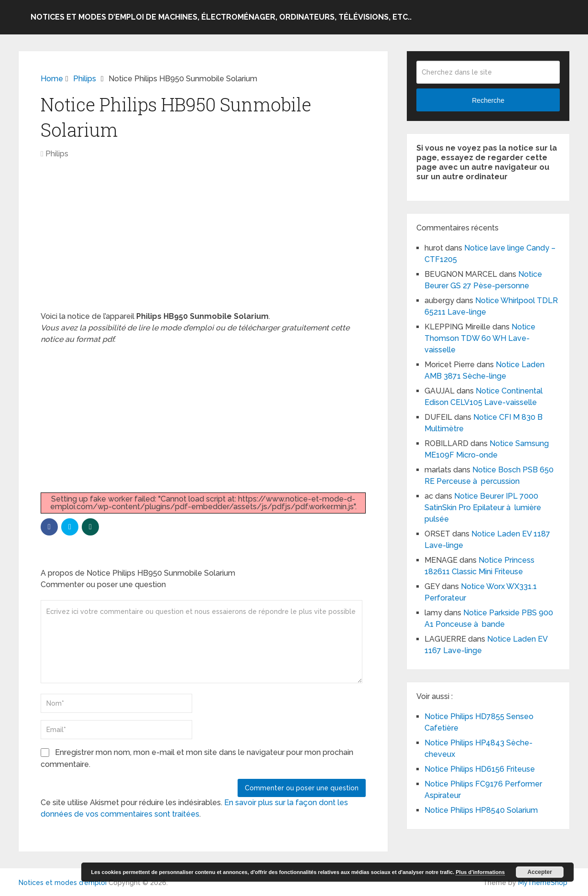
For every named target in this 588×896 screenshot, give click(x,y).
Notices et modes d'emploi (63, 883)
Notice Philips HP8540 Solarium (481, 810)
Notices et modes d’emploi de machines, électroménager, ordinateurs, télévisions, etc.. (221, 17)
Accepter (539, 872)
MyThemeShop (543, 883)
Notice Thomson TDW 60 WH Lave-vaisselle (480, 338)
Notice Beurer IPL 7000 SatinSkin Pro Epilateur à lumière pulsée (483, 508)
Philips (57, 154)
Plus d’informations (480, 872)
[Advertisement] (203, 240)
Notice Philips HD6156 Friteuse (480, 769)
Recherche (488, 100)
